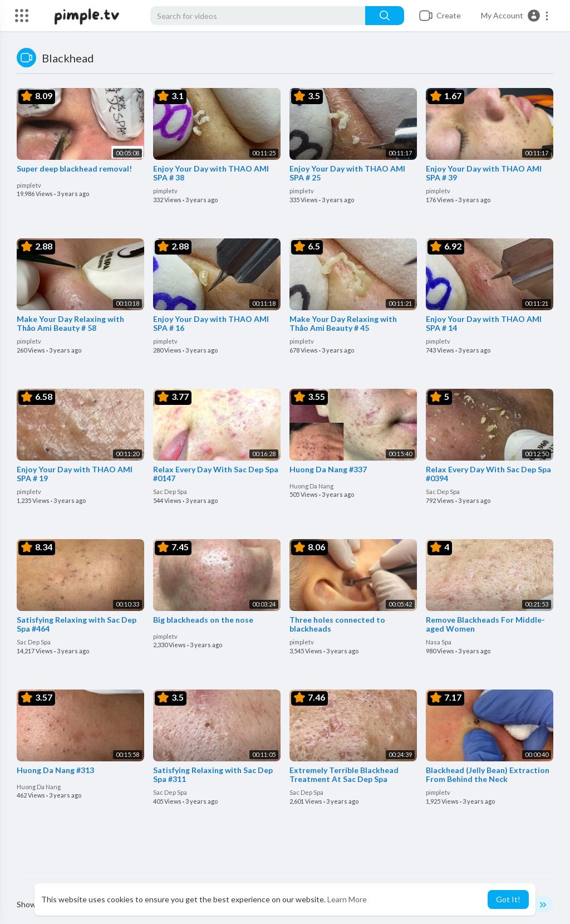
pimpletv (29, 185)
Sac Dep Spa (170, 492)
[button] (515, 16)
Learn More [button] (347, 899)
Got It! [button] (508, 899)
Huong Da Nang (311, 486)
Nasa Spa (439, 642)
